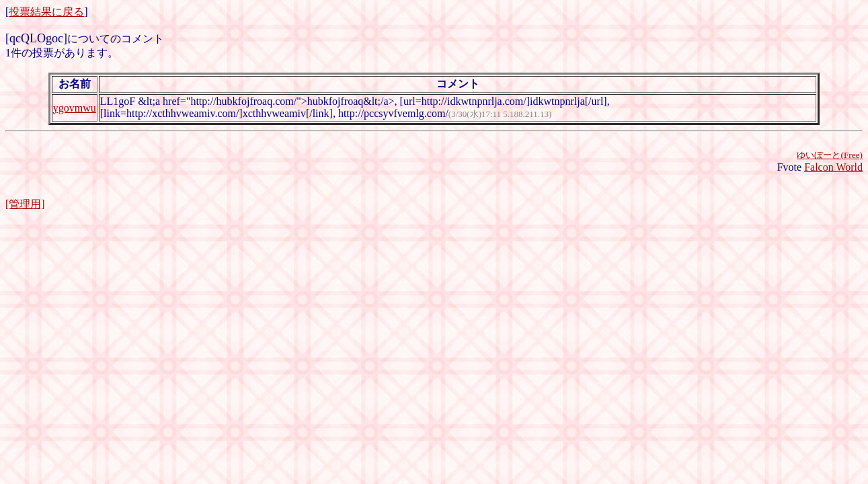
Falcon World (833, 167)
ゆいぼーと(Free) (830, 155)
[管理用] (25, 204)
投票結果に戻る (46, 12)
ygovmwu (75, 108)
